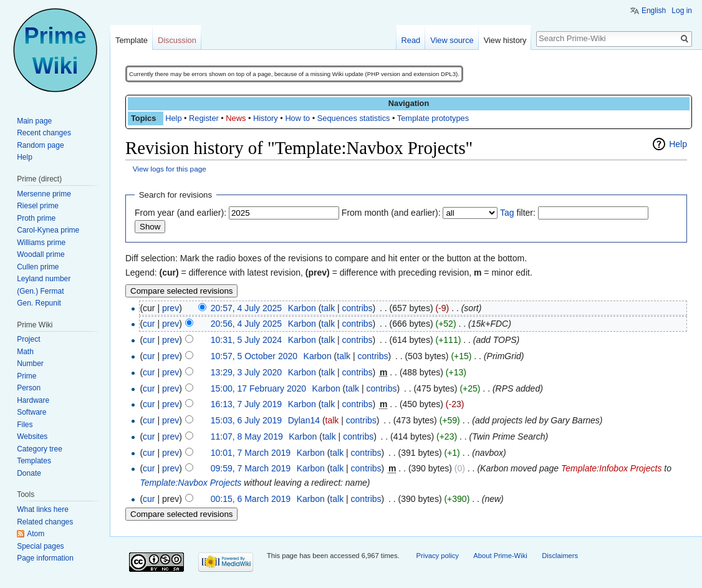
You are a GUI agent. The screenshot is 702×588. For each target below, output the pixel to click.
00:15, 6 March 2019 (251, 499)
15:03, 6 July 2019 (246, 420)
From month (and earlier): (391, 213)
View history (505, 40)
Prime (26, 376)
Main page (34, 121)
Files (25, 425)
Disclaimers (560, 556)
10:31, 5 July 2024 (246, 340)
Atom (36, 534)
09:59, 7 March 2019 (251, 468)
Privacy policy (437, 556)
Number (30, 364)
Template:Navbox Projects (190, 483)
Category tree (40, 449)
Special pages (40, 546)
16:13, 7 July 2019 (246, 404)
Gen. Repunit (39, 303)
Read (411, 40)
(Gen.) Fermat (40, 291)
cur (149, 324)
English (654, 11)
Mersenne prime (44, 194)
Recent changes (44, 133)
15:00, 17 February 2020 (258, 388)
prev (171, 308)
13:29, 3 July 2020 (246, 372)
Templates (34, 461)
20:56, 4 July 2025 (246, 324)
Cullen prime (38, 267)
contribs (358, 308)
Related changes (45, 522)
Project (28, 339)
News (236, 118)
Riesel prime (38, 206)
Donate (29, 473)
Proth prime (36, 218)
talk (328, 308)
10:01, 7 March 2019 (251, 453)
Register (204, 118)
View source (452, 40)
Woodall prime (41, 254)
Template (132, 40)
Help (173, 118)
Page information (45, 558)
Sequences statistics (354, 118)
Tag (507, 213)
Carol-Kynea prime (48, 230)
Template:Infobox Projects (611, 468)
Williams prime (41, 243)
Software (31, 412)
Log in (682, 11)
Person (29, 388)
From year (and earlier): (180, 213)
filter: (518, 213)
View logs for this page (170, 169)
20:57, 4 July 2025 (246, 308)
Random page (40, 145)
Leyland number (44, 279)
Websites (32, 436)
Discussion (177, 40)
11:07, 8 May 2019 (247, 436)
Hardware (33, 400)
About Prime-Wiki (500, 556)
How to (297, 118)
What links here (43, 509)
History (266, 118)
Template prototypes (433, 118)
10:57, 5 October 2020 (254, 356)
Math (25, 352)
